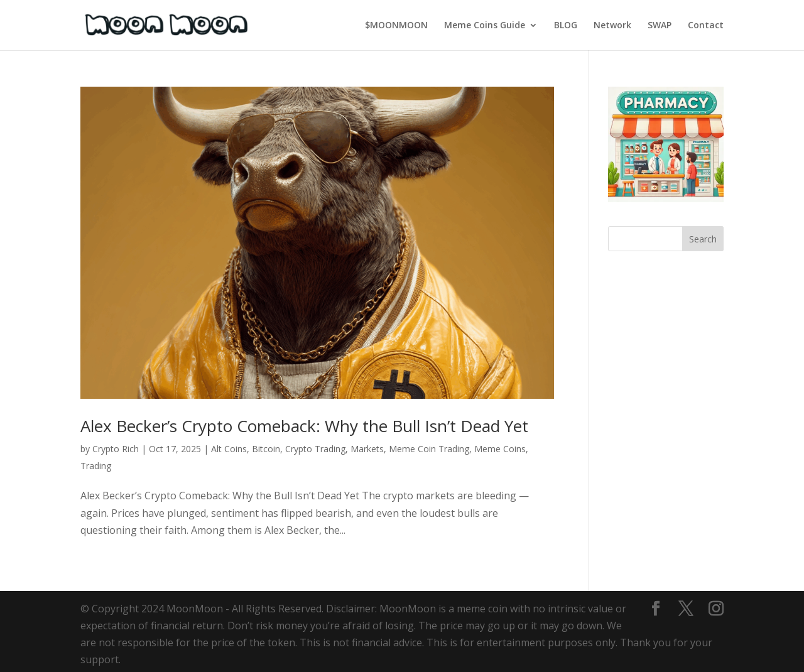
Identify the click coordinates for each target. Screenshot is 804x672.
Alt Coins (229, 449)
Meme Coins (500, 449)
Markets (367, 449)
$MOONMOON (396, 26)
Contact (706, 26)
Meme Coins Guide (485, 26)
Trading (96, 466)
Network (612, 26)
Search (703, 239)
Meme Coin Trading (429, 449)
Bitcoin (266, 449)
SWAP (660, 26)
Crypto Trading (315, 449)
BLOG (566, 26)
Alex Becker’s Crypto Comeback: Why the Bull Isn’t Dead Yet (304, 426)
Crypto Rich (116, 449)
